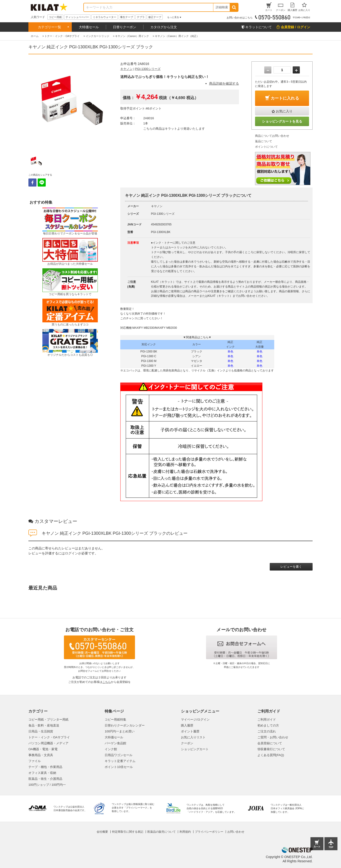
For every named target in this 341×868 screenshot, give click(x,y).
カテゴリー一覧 (49, 27)
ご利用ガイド (267, 720)
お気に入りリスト (193, 737)
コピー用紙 (55, 17)
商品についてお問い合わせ (272, 136)
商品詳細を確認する (224, 83)
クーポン (187, 743)
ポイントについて (266, 147)
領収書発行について (271, 749)
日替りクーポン (125, 27)
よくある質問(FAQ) (271, 755)
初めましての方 (268, 725)
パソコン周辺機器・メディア (48, 743)
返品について (264, 141)
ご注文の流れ (267, 731)
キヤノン (126, 69)
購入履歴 (187, 725)
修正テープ (155, 17)
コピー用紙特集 (115, 720)
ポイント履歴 (190, 731)
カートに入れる (285, 98)
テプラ (141, 17)
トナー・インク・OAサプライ (49, 737)
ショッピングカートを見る (282, 121)
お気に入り (284, 111)
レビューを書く (291, 567)
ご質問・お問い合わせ (273, 737)
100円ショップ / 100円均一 (47, 785)
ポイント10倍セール (119, 767)
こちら (107, 682)
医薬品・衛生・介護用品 (45, 779)
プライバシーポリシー (209, 832)
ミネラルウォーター (105, 17)
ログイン (72, 553)
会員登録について (270, 743)
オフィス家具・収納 (42, 773)
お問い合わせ (236, 832)
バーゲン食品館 (115, 743)
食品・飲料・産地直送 (44, 725)
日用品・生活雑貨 (41, 731)
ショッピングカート (195, 749)
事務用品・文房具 (41, 755)
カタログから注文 (164, 27)
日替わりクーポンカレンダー (125, 725)
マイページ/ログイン (195, 720)
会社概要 (102, 832)
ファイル (35, 761)
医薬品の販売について (162, 832)
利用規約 (185, 832)
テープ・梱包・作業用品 (45, 767)
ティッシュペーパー (77, 17)
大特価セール (89, 27)
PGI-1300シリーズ (148, 69)
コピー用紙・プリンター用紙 (48, 720)
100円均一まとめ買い (120, 731)
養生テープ (127, 17)
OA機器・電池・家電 (43, 749)
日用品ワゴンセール (119, 755)
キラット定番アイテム (120, 761)
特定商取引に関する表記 (128, 832)
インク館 (111, 749)
